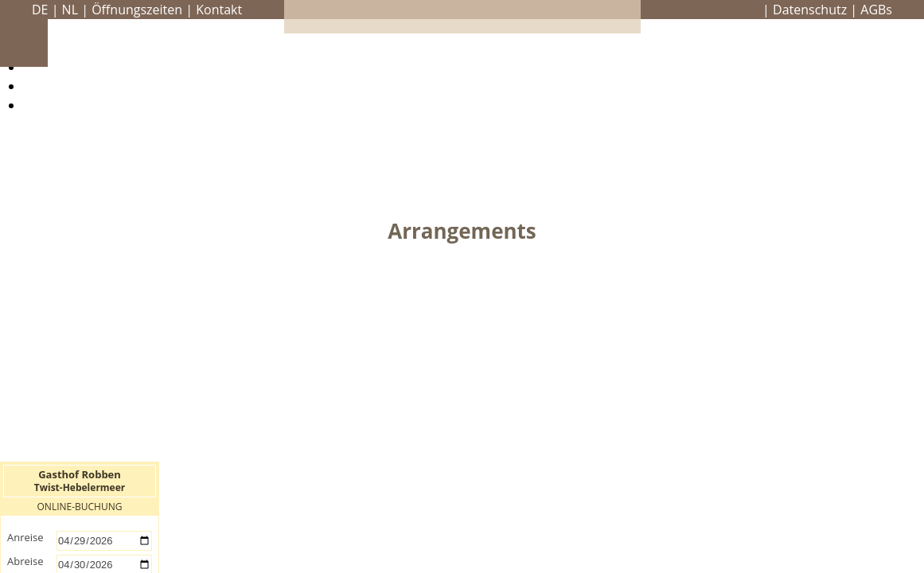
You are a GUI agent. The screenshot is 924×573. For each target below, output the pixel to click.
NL (70, 10)
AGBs (876, 10)
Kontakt (219, 10)
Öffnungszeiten (137, 10)
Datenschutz (810, 10)
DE (40, 10)
